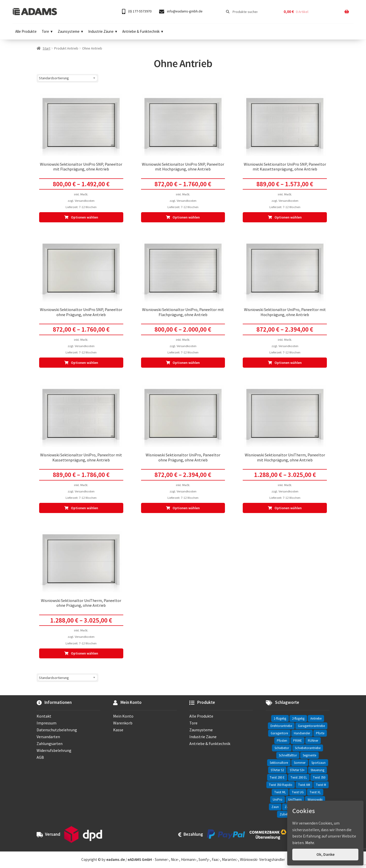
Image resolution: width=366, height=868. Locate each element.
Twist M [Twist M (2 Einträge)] (321, 785)
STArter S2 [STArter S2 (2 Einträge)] (277, 770)
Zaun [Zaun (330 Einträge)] (275, 807)
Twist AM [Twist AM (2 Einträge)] (304, 785)
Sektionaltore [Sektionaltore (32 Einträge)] (279, 763)
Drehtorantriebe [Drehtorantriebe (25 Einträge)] (281, 726)
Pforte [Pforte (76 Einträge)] (320, 733)
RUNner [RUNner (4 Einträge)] (313, 741)
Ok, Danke (325, 854)
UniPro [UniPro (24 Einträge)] (278, 800)
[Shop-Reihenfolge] (67, 78)
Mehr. (310, 843)
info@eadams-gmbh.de (181, 12)
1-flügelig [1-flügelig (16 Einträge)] (280, 718)
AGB (40, 757)
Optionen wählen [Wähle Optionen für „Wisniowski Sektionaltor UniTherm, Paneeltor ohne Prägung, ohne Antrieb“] (85, 653)
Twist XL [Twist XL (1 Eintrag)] (315, 792)
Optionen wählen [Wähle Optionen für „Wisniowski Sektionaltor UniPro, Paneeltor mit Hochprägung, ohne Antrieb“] (288, 363)
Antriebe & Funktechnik (143, 31)
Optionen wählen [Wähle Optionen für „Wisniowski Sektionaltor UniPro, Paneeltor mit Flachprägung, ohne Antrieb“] (186, 363)
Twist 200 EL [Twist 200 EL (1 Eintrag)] (299, 777)
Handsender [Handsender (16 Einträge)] (302, 733)
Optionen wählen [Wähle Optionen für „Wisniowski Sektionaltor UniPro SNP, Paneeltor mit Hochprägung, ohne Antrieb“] (186, 217)
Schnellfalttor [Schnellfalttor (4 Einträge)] (288, 755)
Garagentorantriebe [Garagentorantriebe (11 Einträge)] (311, 726)
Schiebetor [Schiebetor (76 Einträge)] (282, 748)
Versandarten (48, 737)
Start (47, 48)
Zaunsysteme (70, 31)
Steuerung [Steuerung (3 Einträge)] (317, 770)
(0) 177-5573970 (137, 12)
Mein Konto (123, 716)
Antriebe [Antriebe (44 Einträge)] (316, 718)
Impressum (47, 723)
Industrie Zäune (103, 31)
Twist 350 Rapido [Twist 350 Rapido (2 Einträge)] (281, 785)
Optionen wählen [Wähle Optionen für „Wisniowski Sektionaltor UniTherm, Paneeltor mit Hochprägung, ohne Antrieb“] (288, 508)
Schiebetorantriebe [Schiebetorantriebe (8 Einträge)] (308, 748)
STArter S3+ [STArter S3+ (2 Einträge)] (297, 770)
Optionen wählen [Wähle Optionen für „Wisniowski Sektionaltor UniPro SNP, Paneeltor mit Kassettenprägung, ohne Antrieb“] (288, 217)
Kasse (118, 730)
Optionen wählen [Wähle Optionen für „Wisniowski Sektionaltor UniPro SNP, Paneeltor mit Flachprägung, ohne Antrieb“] (85, 217)
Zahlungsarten (50, 743)
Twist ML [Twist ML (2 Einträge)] (280, 792)
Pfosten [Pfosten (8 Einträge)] (282, 741)
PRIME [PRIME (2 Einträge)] (298, 741)
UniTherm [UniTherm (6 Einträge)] (295, 800)
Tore (47, 31)
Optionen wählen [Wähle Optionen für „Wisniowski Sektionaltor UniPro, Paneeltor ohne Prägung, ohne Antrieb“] (186, 508)
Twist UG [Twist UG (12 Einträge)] (298, 792)
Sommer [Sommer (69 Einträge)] (300, 763)
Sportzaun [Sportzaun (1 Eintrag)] (318, 763)
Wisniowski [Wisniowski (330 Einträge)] (315, 800)
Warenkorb (123, 723)
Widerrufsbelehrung (54, 750)
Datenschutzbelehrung (57, 730)
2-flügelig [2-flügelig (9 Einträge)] (298, 718)
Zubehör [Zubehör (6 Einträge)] (286, 814)
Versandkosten (85, 201)
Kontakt (44, 716)
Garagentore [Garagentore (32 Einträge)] (279, 733)
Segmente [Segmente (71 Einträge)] (309, 755)
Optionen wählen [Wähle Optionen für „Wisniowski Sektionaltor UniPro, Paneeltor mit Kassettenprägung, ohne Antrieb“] (85, 508)
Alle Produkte (26, 31)
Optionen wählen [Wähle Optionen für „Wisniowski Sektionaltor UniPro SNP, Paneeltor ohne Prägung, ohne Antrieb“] (85, 363)
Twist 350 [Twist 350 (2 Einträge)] (319, 777)
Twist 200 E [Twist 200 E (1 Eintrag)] (277, 777)
